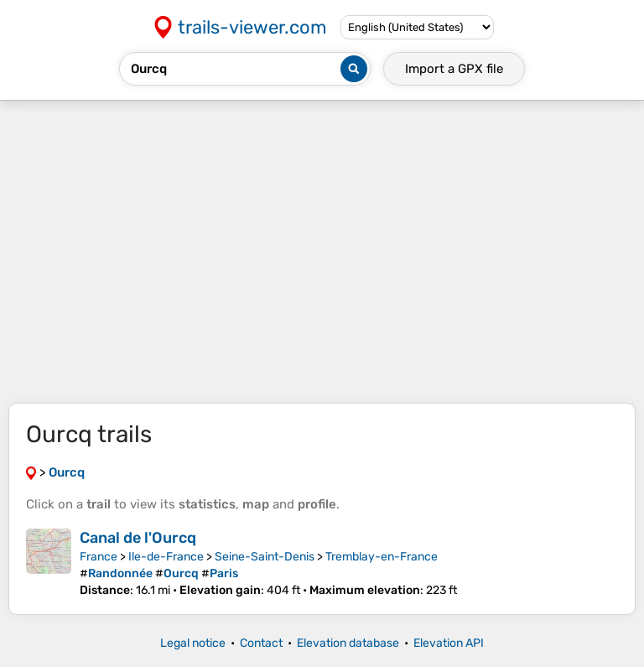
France (99, 557)
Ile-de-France (166, 557)
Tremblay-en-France (382, 557)
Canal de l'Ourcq (138, 538)
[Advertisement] (322, 252)
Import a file (454, 69)
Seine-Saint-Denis (265, 557)
